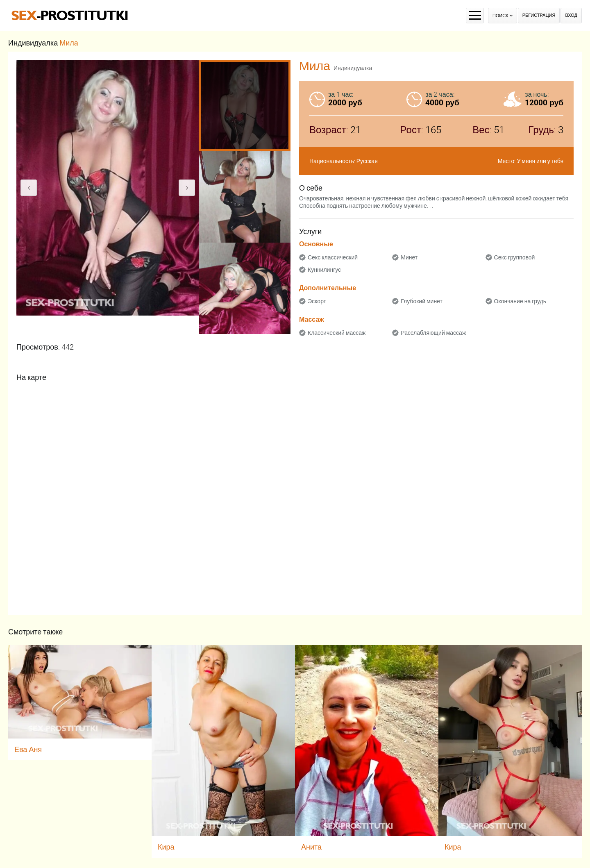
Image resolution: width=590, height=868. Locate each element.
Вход (571, 15)
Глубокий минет (422, 301)
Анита (311, 847)
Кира (166, 847)
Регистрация (539, 15)
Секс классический (333, 257)
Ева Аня (28, 749)
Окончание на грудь (520, 301)
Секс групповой (515, 257)
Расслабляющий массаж (433, 333)
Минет (409, 257)
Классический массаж (337, 333)
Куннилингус (324, 270)
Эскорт (317, 301)
